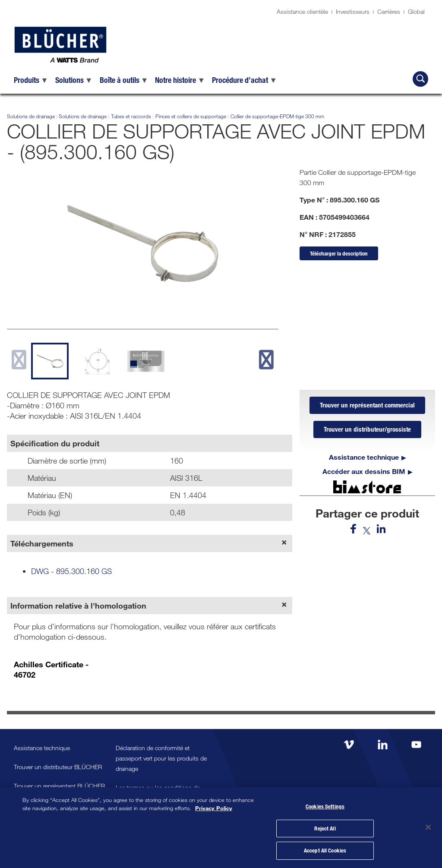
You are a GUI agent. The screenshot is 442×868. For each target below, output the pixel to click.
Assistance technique (364, 457)
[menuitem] (31, 80)
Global (416, 11)
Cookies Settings (325, 806)
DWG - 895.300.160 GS (71, 571)
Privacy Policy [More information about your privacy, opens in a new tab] (214, 808)
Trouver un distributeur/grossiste (367, 429)
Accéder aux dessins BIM (364, 471)
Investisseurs (353, 11)
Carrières (389, 11)
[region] (221, 827)
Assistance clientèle (302, 11)
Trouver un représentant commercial (367, 405)
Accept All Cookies (325, 850)
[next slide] (266, 360)
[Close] (428, 827)
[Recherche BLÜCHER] (420, 79)
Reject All (325, 828)
